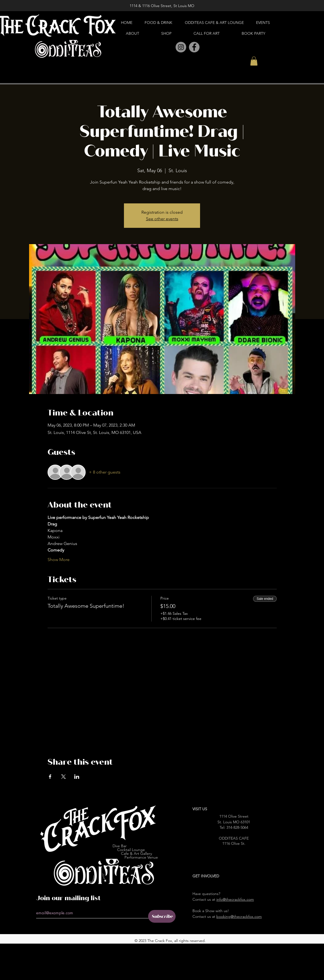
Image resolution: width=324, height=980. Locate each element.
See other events (162, 219)
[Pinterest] (169, 47)
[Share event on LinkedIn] (77, 777)
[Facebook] (194, 47)
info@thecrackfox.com (235, 899)
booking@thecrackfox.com (239, 916)
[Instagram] (181, 47)
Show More (59, 560)
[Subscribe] (162, 916)
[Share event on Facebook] (50, 777)
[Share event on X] (63, 777)
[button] (254, 61)
